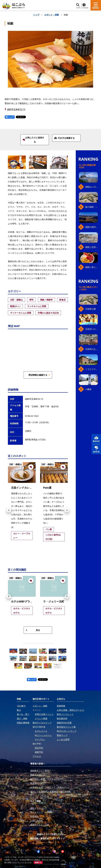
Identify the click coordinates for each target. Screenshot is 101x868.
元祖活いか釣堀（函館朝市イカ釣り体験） (92, 329)
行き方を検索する (65, 138)
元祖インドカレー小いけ (26, 488)
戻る (33, 630)
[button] (9, 510)
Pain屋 (47, 488)
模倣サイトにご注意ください (50, 834)
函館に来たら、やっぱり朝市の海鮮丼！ (92, 267)
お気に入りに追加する (33, 140)
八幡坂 (88, 389)
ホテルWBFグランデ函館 (26, 601)
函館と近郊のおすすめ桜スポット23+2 (92, 247)
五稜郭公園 (90, 309)
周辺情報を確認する (39, 375)
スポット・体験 (52, 15)
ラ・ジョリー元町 (54, 601)
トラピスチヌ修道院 (92, 369)
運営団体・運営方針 (39, 838)
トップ (36, 15)
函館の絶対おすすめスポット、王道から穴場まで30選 (92, 227)
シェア (10, 117)
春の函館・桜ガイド (92, 207)
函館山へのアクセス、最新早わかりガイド (92, 187)
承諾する (38, 862)
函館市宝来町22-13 (16, 109)
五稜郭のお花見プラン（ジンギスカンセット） (92, 349)
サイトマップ (58, 838)
